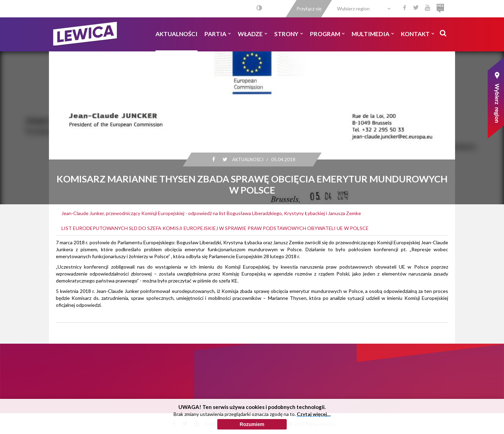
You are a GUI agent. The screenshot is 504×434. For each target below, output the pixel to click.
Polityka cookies (270, 424)
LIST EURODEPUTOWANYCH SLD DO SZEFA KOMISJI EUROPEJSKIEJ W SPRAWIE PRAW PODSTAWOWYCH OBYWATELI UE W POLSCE (215, 228)
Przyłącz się (309, 9)
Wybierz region (353, 9)
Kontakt (418, 34)
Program (327, 34)
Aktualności (177, 34)
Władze (253, 34)
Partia (218, 34)
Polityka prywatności (226, 424)
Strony (289, 34)
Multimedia (373, 34)
